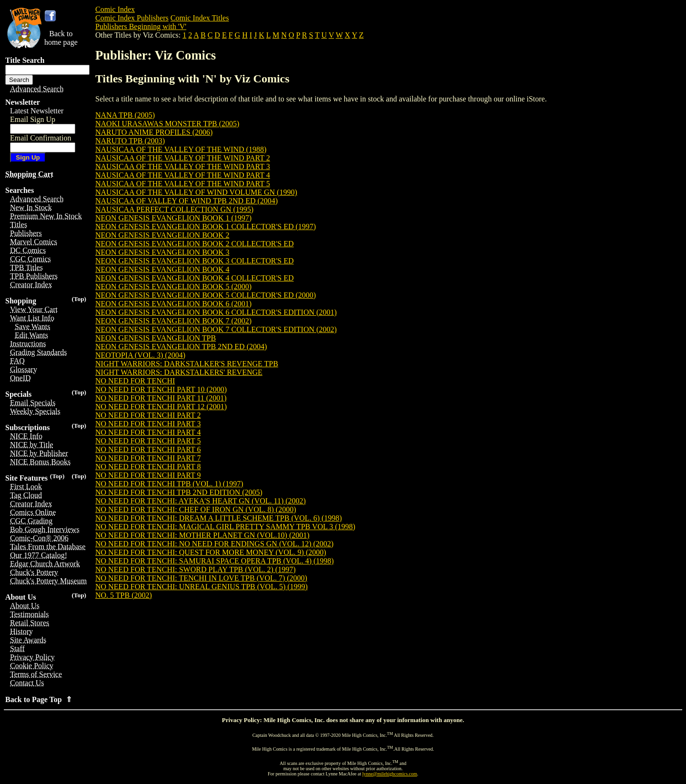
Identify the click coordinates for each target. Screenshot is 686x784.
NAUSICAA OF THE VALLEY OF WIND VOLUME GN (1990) (196, 192)
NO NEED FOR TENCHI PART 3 (148, 424)
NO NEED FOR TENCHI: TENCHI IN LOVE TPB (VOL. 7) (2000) (201, 578)
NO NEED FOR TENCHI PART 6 (148, 449)
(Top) (79, 299)
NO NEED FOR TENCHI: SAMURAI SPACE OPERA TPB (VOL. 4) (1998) (215, 561)
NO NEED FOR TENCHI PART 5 (148, 441)
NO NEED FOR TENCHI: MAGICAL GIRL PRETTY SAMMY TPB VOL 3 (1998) (225, 527)
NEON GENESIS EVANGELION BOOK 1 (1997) (173, 218)
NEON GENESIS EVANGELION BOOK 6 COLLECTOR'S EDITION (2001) (216, 312)
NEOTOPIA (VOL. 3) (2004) (140, 355)
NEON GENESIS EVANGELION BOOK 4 (162, 269)
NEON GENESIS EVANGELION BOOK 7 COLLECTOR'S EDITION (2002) (216, 329)
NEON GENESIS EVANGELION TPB (156, 338)
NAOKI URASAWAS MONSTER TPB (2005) (167, 124)
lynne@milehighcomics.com (390, 774)
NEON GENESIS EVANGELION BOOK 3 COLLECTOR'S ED (195, 261)
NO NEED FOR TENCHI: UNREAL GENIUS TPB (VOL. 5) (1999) (202, 587)
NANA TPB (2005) (125, 115)
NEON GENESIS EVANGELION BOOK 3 (162, 252)
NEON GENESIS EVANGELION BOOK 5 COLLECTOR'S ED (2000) (206, 295)
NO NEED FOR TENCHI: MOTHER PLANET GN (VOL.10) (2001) (202, 535)
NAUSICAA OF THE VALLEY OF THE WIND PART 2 (183, 158)
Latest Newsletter (37, 111)
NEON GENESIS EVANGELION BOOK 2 (162, 235)
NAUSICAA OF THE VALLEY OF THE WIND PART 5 (183, 184)
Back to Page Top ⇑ (39, 699)
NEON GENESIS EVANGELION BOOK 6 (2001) (173, 304)
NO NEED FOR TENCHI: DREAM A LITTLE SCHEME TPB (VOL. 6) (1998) (219, 518)
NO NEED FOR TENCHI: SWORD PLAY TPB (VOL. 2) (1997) (195, 569)
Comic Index (115, 9)
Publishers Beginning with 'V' (141, 26)
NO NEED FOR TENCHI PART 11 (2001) (161, 398)
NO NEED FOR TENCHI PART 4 (148, 432)
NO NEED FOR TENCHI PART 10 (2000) (161, 389)
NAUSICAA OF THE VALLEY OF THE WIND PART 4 (183, 175)
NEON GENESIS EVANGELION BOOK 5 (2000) (173, 286)
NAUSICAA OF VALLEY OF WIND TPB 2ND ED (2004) (187, 201)
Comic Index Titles (200, 18)
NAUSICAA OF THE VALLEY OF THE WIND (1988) (181, 149)
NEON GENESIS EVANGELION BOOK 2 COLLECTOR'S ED (195, 244)
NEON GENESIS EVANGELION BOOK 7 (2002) (173, 321)
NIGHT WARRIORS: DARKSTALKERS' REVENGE (179, 372)
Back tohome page (61, 38)
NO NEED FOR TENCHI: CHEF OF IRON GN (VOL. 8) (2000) (196, 509)
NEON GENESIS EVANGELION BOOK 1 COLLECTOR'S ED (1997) (206, 226)
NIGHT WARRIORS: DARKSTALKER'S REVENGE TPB (187, 364)
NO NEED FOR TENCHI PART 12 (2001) (161, 407)
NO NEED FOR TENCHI (135, 381)
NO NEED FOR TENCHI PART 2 (148, 415)
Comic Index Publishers (132, 18)
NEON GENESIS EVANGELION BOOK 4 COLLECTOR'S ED (195, 278)
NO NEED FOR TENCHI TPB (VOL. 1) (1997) (169, 484)
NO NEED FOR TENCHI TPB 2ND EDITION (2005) (179, 492)
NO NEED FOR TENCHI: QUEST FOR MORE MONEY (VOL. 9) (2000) (211, 552)
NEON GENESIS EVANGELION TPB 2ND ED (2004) (181, 347)
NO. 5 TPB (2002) (124, 595)
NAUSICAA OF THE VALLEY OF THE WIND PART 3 (183, 166)
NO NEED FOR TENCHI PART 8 (148, 467)
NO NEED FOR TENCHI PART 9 (148, 475)
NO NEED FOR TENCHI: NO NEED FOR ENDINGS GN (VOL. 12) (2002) (214, 544)
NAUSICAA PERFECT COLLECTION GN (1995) (174, 209)
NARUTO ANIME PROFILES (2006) (154, 132)
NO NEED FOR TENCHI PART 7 (148, 458)
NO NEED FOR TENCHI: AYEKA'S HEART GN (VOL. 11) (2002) (201, 501)
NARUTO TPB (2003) (130, 141)
